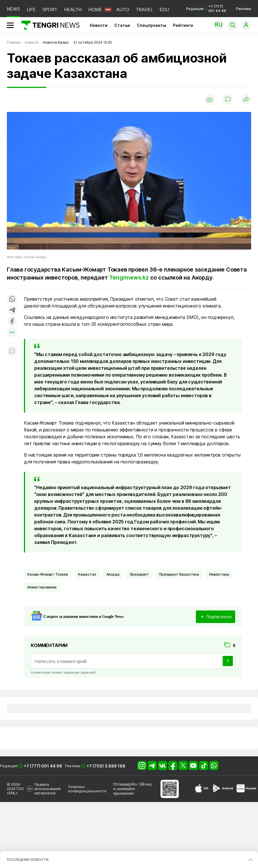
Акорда (113, 574)
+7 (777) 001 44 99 (43, 766)
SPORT (50, 10)
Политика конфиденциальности (87, 789)
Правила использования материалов (48, 789)
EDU (164, 10)
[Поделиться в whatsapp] (12, 299)
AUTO (123, 10)
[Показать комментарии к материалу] (12, 352)
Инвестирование (42, 587)
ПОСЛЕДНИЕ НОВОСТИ (28, 860)
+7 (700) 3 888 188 (106, 766)
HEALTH (73, 10)
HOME (95, 10)
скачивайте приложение (124, 791)
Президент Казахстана (179, 574)
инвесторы (219, 574)
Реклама (244, 9)
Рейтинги (183, 25)
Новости (99, 25)
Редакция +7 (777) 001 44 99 (206, 9)
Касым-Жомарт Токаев (48, 574)
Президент (139, 574)
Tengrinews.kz (129, 278)
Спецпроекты (152, 25)
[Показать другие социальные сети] (12, 333)
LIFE (31, 10)
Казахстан (87, 574)
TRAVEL (144, 10)
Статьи (122, 25)
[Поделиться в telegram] (12, 311)
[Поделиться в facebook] (12, 322)
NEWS (13, 9)
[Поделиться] (246, 100)
